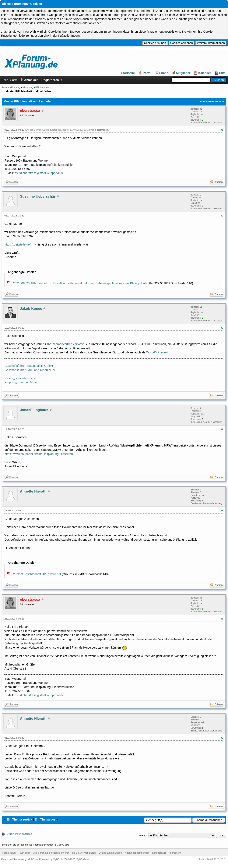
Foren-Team (9, 853)
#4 (222, 429)
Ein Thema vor (45, 819)
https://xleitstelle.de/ (17, 244)
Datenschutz (159, 853)
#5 (222, 510)
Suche (164, 73)
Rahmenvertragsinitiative (68, 344)
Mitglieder (183, 73)
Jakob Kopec (31, 309)
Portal (147, 73)
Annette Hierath (33, 491)
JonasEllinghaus (34, 410)
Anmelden (31, 80)
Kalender (205, 73)
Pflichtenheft (42, 87)
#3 (222, 328)
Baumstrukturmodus (212, 101)
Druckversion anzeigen (19, 834)
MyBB (56, 859)
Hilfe (222, 73)
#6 (222, 619)
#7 (222, 738)
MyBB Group (83, 859)
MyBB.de (33, 859)
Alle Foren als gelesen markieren (51, 853)
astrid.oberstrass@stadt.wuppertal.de (39, 173)
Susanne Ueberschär (38, 196)
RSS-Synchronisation (84, 853)
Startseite (128, 73)
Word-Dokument (157, 352)
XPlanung (28, 87)
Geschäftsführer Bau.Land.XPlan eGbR (30, 370)
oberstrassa (102, 130)
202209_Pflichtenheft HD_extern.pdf (37, 574)
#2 (222, 216)
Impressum (175, 853)
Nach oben (24, 853)
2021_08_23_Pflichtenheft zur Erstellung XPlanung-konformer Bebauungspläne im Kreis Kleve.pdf (78, 283)
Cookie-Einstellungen (110, 853)
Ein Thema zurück (20, 819)
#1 (222, 130)
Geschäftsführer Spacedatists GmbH (29, 366)
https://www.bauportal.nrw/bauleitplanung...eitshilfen (39, 454)
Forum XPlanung (11, 87)
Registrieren (50, 80)
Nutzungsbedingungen (137, 853)
